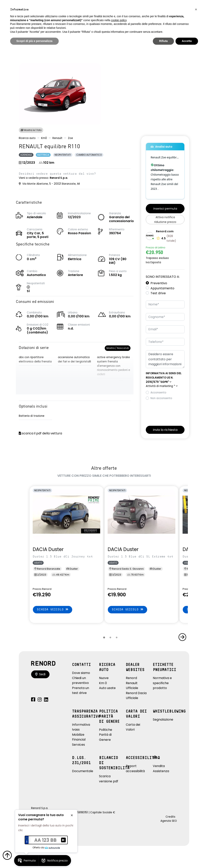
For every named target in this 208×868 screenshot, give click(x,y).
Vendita (159, 766)
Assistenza (161, 771)
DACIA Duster (48, 549)
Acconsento (158, 393)
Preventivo (159, 283)
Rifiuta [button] (163, 41)
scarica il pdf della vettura (40, 433)
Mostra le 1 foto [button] (31, 130)
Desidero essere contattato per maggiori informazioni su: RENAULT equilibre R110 (165, 359)
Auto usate (107, 688)
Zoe (70, 138)
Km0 (44, 138)
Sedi (40, 674)
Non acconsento (161, 398)
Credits (170, 817)
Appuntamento (162, 288)
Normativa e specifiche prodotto (162, 683)
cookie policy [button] (119, 20)
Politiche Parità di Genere (106, 735)
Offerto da (46, 848)
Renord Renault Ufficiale (132, 683)
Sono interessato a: (163, 277)
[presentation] (176, 412)
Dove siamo (81, 673)
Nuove (104, 678)
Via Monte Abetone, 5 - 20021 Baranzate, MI (49, 184)
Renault (57, 138)
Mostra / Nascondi (118, 348)
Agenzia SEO (169, 821)
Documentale (83, 771)
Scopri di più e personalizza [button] (34, 41)
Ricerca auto (27, 138)
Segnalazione (163, 720)
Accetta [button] (187, 41)
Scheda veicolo (53, 609)
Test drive (158, 293)
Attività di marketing (162, 386)
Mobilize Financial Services (79, 740)
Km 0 (103, 683)
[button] (32, 287)
